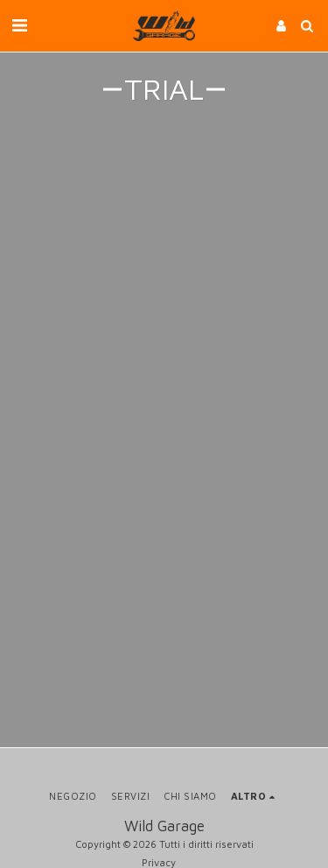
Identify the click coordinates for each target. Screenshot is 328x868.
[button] (19, 25)
